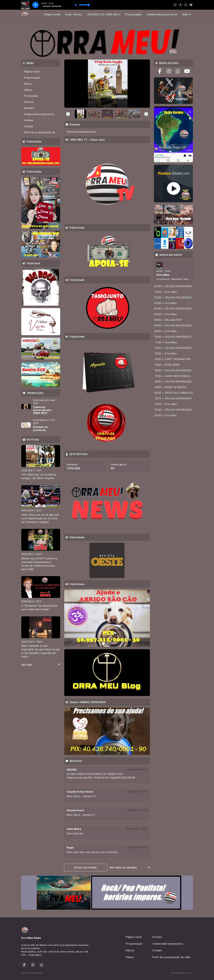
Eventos (29, 102)
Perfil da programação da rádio (42, 132)
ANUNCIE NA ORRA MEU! (104, 14)
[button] (81, 114)
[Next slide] (146, 114)
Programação (133, 14)
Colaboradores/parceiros (162, 14)
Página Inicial (52, 14)
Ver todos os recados (130, 867)
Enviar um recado (86, 867)
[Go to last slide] (68, 114)
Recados (29, 108)
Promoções (31, 96)
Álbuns (28, 84)
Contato (29, 126)
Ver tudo (41, 665)
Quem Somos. (74, 14)
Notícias (29, 120)
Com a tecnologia (182, 973)
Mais (186, 14)
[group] (107, 84)
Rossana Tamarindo (184, 279)
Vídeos (28, 90)
